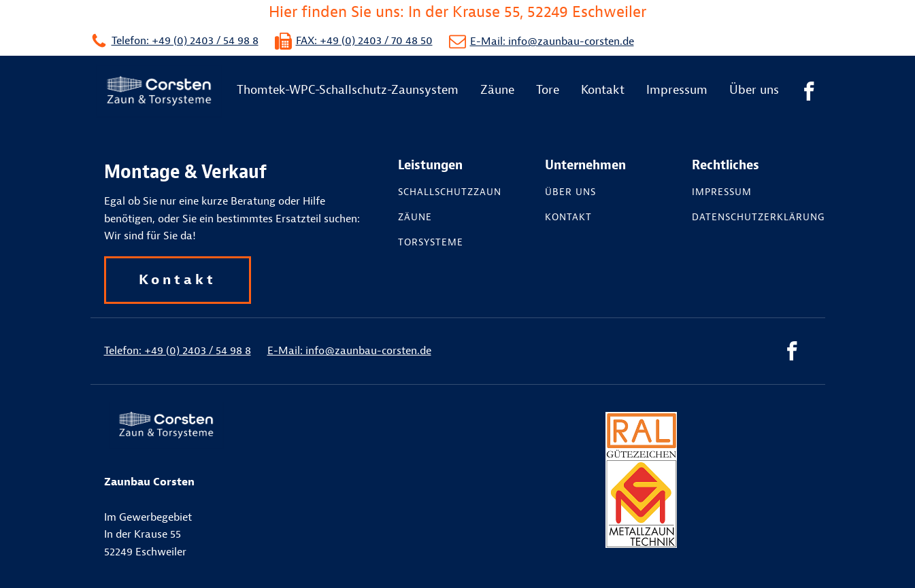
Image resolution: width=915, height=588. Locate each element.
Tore (548, 90)
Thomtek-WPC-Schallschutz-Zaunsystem (348, 90)
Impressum (677, 90)
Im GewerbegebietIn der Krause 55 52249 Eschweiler (149, 517)
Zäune (497, 90)
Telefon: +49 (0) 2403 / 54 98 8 (185, 41)
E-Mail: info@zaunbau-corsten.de (552, 41)
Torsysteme (431, 243)
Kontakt (603, 90)
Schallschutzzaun (450, 192)
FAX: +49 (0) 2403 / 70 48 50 (364, 41)
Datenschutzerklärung (759, 218)
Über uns (754, 90)
